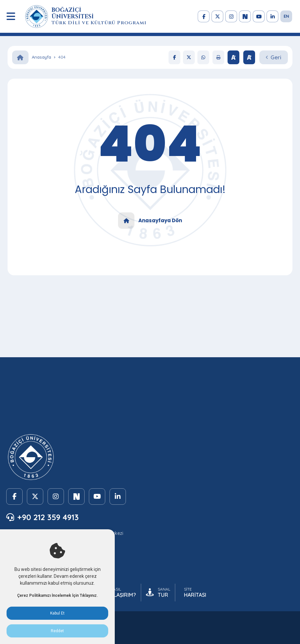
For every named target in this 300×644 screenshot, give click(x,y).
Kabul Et (57, 613)
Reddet (57, 631)
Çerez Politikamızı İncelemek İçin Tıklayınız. (57, 595)
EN (286, 16)
